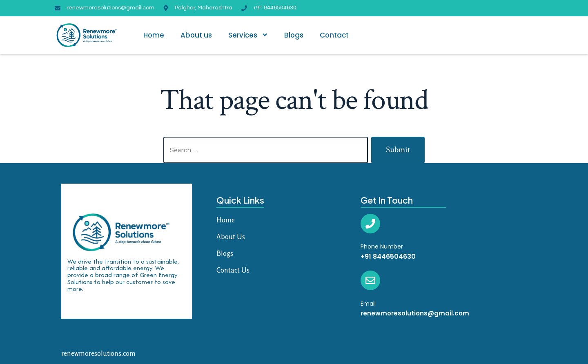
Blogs (294, 35)
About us (196, 35)
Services (248, 35)
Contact (334, 35)
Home (154, 35)
